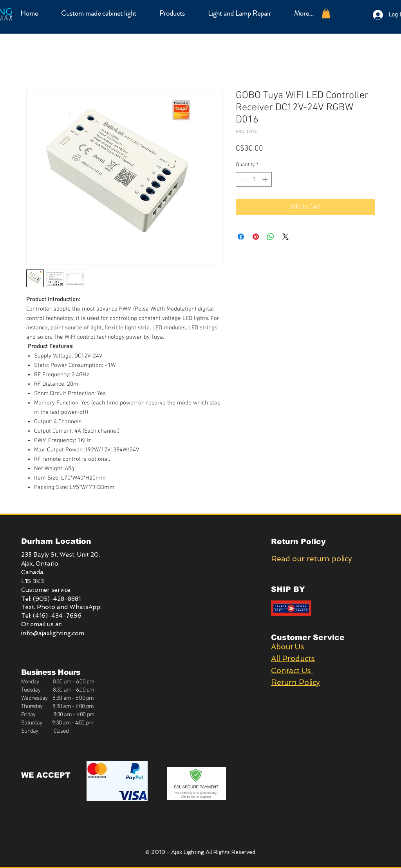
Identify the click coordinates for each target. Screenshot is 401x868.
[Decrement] (242, 179)
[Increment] (266, 179)
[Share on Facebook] (241, 237)
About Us (288, 647)
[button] (172, 13)
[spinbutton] (254, 179)
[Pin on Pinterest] (256, 237)
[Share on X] (285, 237)
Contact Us (292, 671)
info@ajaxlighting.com (53, 633)
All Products (293, 659)
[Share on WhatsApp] (271, 237)
